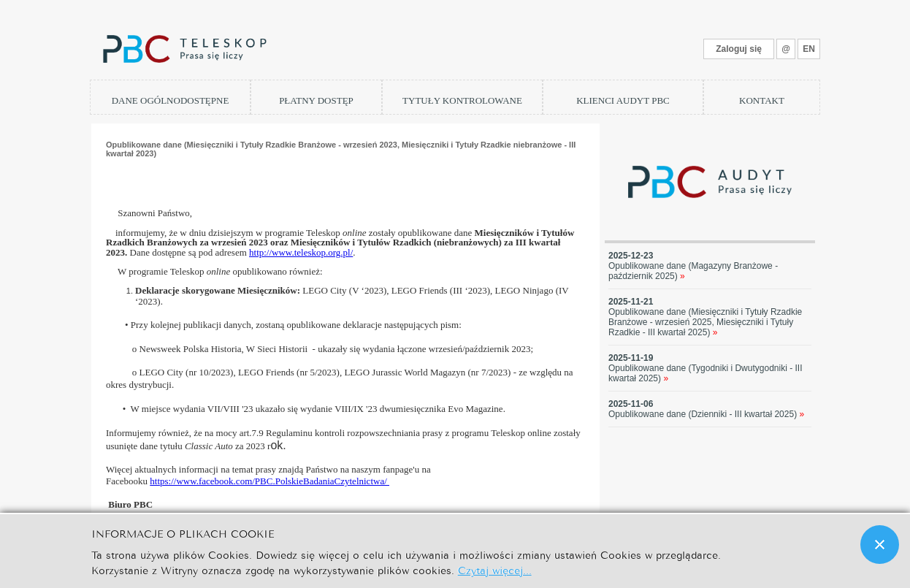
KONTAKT (762, 100)
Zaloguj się (739, 49)
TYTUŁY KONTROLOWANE (462, 100)
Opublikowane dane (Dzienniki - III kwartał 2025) (706, 414)
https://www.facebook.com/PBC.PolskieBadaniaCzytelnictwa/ (269, 481)
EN (809, 49)
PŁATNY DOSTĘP (316, 100)
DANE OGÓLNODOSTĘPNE (171, 100)
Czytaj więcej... (495, 569)
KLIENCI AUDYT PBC (623, 100)
